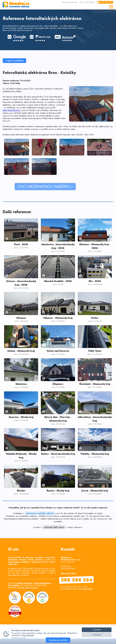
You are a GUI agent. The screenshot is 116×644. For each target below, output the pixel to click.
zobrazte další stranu (54, 527)
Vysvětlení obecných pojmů (28, 588)
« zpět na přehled (14, 61)
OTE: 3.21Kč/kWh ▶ (87, 2)
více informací (28, 635)
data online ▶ (69, 2)
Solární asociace (24, 583)
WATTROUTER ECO (12, 110)
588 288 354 (106, 2)
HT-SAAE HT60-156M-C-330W (24, 99)
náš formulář (88, 589)
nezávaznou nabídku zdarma (40, 513)
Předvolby (97, 635)
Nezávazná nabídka (58, 640)
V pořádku (97, 630)
